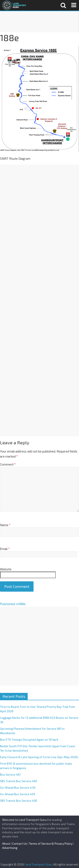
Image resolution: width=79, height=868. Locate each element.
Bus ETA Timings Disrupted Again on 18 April (29, 740)
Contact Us (20, 843)
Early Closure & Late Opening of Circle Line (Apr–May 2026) (39, 757)
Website (6, 569)
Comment (8, 464)
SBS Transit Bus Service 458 (18, 801)
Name (5, 525)
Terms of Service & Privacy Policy (51, 843)
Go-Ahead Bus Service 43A (18, 787)
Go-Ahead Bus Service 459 (17, 794)
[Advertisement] (39, 22)
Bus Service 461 (10, 774)
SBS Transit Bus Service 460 (19, 781)
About (6, 843)
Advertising (10, 848)
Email (5, 549)
